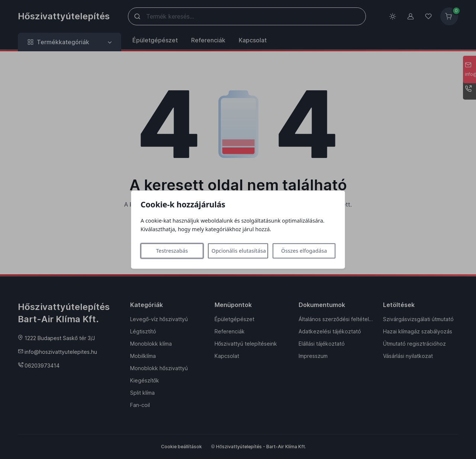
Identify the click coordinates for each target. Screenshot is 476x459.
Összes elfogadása (304, 251)
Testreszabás (172, 251)
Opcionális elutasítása (239, 251)
